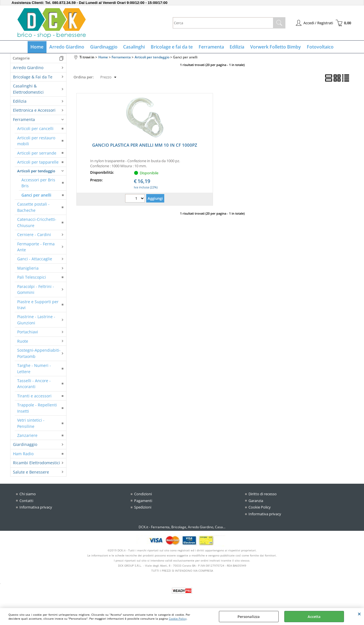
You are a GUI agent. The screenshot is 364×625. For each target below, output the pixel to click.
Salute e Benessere (31, 472)
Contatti (26, 501)
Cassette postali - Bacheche (33, 208)
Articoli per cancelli (35, 129)
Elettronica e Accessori (34, 111)
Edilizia (237, 47)
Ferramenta (211, 47)
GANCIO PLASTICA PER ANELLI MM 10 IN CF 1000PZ (145, 146)
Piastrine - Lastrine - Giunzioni (36, 320)
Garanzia (256, 501)
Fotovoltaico (319, 47)
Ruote (23, 341)
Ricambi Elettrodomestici (36, 463)
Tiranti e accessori (34, 396)
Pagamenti (143, 501)
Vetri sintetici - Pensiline (31, 424)
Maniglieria (28, 268)
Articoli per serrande (37, 153)
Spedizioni (143, 508)
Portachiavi (28, 332)
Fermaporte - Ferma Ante (36, 247)
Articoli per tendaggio (36, 171)
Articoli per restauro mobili (36, 141)
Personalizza (249, 617)
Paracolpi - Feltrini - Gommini (36, 290)
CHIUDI (359, 614)
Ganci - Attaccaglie (35, 259)
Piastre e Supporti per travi (38, 305)
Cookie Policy (178, 619)
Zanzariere (27, 436)
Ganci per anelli (36, 195)
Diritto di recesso (263, 494)
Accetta (314, 617)
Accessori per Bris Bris (38, 183)
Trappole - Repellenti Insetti (37, 408)
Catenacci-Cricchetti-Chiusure (37, 223)
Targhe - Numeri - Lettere (34, 369)
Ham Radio (23, 454)
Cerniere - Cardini (34, 235)
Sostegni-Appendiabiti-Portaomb (39, 354)
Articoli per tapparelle (38, 163)
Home (38, 47)
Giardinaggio (104, 47)
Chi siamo (28, 494)
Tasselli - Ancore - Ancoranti (34, 384)
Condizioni (143, 494)
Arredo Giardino (67, 47)
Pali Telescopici (32, 278)
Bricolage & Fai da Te (33, 77)
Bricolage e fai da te (172, 47)
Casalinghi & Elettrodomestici (28, 89)
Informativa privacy (36, 508)
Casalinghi (134, 47)
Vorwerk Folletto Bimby (275, 47)
